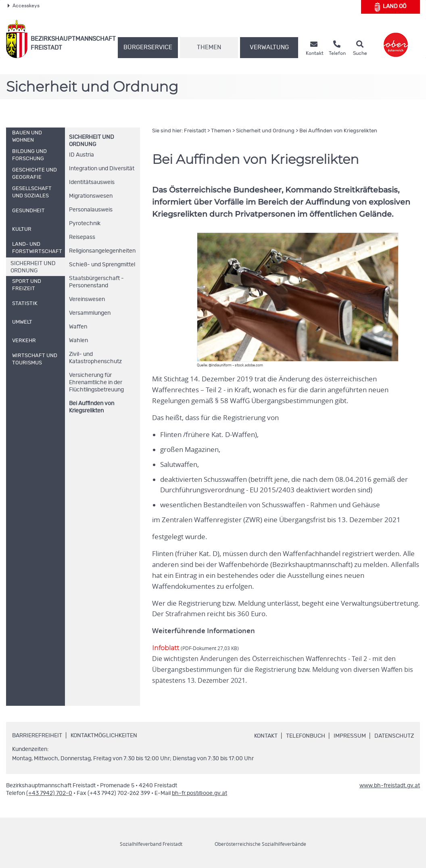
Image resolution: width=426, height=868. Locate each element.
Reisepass (82, 237)
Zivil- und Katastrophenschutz (95, 358)
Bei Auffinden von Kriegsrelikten (92, 407)
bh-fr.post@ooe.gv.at (199, 793)
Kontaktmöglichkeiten (104, 736)
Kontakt (266, 736)
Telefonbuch (306, 736)
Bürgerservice (148, 47)
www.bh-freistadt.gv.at (390, 786)
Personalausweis (91, 210)
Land (391, 7)
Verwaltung (269, 47)
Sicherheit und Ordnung (265, 131)
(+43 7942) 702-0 (49, 793)
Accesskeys (24, 6)
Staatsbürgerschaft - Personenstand (96, 282)
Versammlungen (90, 313)
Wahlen (78, 341)
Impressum (350, 736)
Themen (209, 47)
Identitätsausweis (92, 182)
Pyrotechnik (85, 224)
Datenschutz (394, 736)
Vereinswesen (87, 299)
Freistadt (195, 131)
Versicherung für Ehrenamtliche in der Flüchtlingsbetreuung (96, 383)
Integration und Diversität (102, 169)
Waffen (78, 327)
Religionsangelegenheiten (102, 251)
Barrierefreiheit (37, 736)
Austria (81, 155)
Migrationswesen (91, 196)
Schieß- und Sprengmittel (102, 265)
